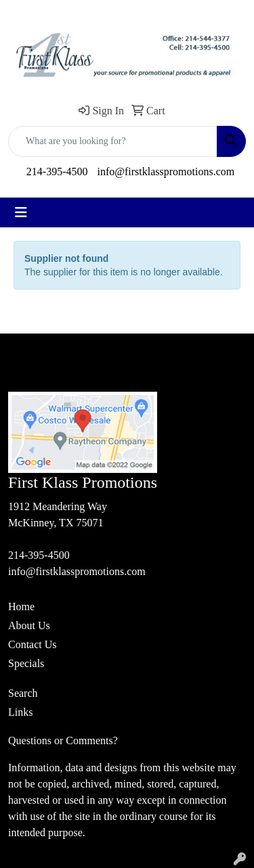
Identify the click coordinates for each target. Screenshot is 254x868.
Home (21, 607)
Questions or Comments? (63, 740)
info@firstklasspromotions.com (166, 172)
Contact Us (33, 644)
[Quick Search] (113, 141)
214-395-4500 (57, 172)
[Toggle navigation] (21, 212)
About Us (29, 625)
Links (20, 712)
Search (23, 693)
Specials (26, 663)
